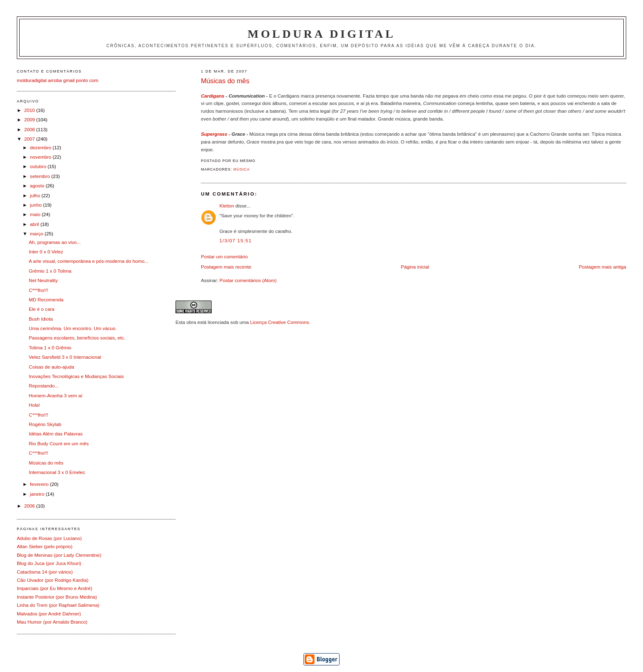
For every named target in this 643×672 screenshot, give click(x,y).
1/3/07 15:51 (236, 240)
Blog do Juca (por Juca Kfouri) (49, 563)
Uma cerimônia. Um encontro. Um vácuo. (73, 328)
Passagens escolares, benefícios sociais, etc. (77, 338)
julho (36, 195)
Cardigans (213, 96)
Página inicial (415, 267)
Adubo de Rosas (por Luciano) (49, 538)
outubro (39, 166)
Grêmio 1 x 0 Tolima (50, 271)
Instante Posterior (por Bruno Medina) (57, 597)
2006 (30, 506)
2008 (30, 129)
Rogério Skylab (45, 424)
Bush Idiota (41, 319)
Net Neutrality (43, 280)
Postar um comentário (224, 256)
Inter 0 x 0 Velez (46, 252)
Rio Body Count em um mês (59, 443)
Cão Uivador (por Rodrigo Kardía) (53, 580)
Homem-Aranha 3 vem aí (56, 395)
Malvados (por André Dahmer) (49, 614)
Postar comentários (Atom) (248, 280)
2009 (30, 120)
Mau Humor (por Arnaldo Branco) (52, 622)
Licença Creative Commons (280, 322)
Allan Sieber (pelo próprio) (45, 546)
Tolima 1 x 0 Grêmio (50, 347)
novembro (41, 157)
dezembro (41, 147)
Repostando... (44, 386)
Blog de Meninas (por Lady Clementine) (59, 555)
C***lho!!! (38, 290)
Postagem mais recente (226, 267)
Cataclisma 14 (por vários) (45, 572)
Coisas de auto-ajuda (51, 367)
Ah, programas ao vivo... (55, 242)
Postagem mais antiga (602, 267)
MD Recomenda (46, 300)
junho (36, 205)
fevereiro (40, 484)
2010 (30, 110)
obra (191, 322)
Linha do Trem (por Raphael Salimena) (58, 605)
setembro (41, 176)
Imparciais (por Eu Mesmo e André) (55, 588)
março (37, 233)
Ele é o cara (41, 309)
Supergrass (214, 134)
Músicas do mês (225, 81)
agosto (38, 186)
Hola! (34, 405)
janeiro (38, 494)
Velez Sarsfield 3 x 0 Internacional (65, 357)
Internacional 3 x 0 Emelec (57, 472)
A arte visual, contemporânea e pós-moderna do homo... (89, 261)
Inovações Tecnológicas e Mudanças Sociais (76, 376)
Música (242, 169)
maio (36, 214)
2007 (30, 139)
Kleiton (227, 206)
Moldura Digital (321, 34)
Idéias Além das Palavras (56, 434)
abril (35, 224)
